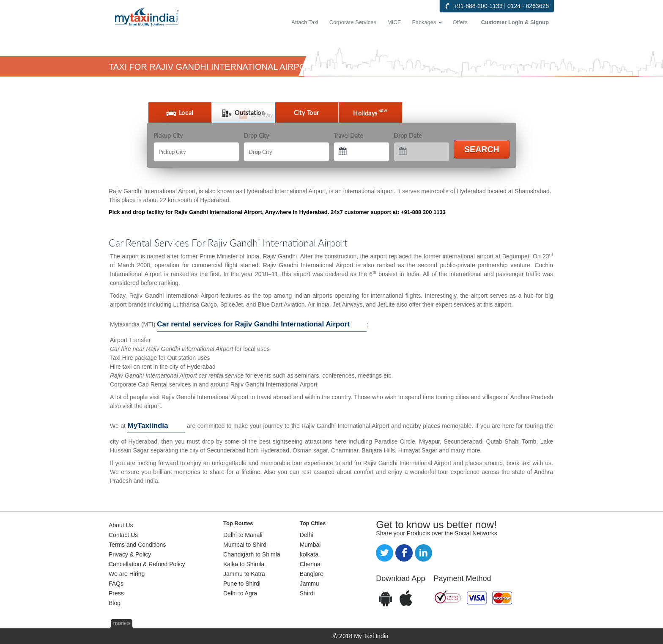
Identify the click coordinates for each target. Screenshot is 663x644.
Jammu (310, 584)
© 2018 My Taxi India (361, 636)
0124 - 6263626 (528, 6)
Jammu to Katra (244, 574)
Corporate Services (353, 22)
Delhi (307, 535)
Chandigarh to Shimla (252, 554)
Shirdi (307, 593)
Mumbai (310, 545)
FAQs (116, 584)
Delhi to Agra (240, 593)
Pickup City (168, 136)
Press (116, 593)
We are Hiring (127, 574)
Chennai (311, 564)
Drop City (256, 136)
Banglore (312, 574)
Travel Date (348, 136)
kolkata (309, 554)
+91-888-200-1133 (478, 6)
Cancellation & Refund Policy (147, 564)
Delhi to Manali (243, 535)
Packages (424, 22)
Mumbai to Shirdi (245, 545)
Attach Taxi (305, 22)
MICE (394, 22)
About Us (121, 525)
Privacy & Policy (130, 554)
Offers (460, 22)
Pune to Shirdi (242, 584)
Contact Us (123, 535)
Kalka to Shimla (244, 564)
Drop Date (408, 136)
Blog (115, 603)
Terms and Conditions (137, 545)
